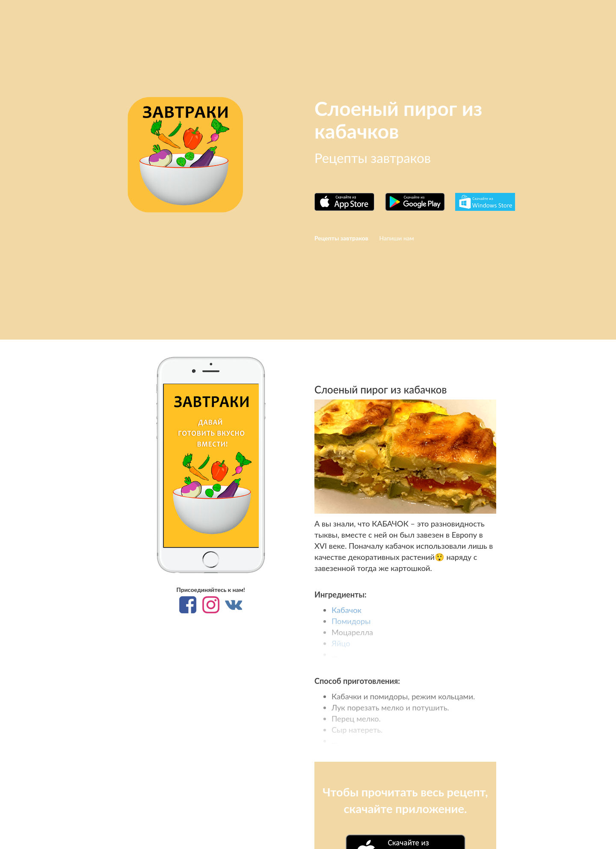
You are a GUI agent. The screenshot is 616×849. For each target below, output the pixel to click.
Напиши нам (396, 238)
